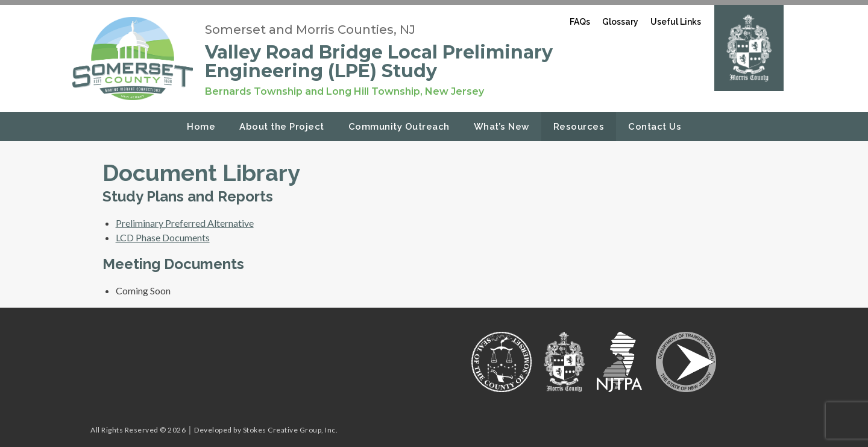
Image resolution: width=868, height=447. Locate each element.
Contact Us (655, 127)
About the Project (282, 127)
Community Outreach (399, 127)
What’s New (502, 127)
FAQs (580, 22)
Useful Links (676, 22)
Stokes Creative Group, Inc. (291, 430)
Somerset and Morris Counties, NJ (310, 30)
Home (201, 127)
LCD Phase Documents (163, 237)
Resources (579, 127)
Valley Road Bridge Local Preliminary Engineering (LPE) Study (379, 62)
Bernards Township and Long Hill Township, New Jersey (344, 91)
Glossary (620, 22)
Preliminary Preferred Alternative (185, 223)
